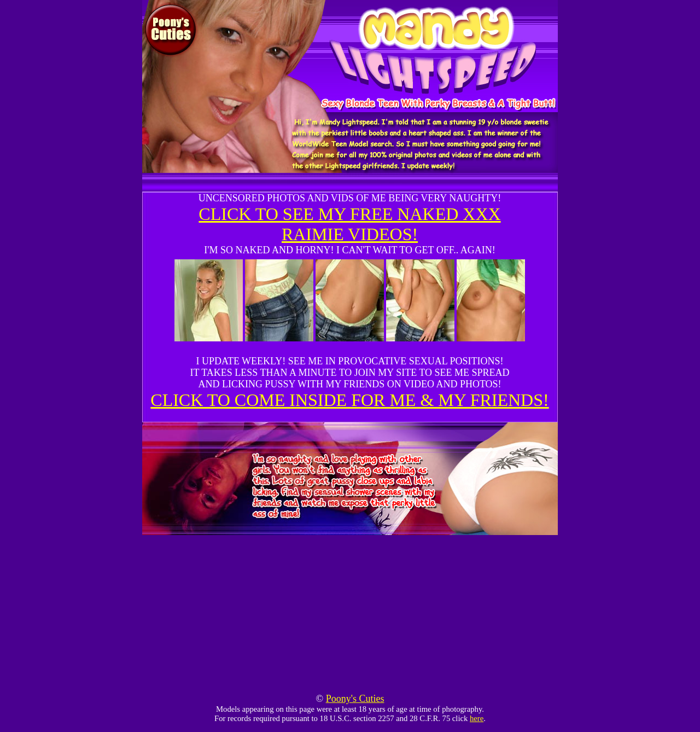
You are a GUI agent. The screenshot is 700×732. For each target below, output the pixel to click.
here (477, 718)
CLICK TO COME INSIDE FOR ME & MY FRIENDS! (349, 400)
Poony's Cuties (355, 699)
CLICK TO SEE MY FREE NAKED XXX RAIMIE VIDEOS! (349, 224)
